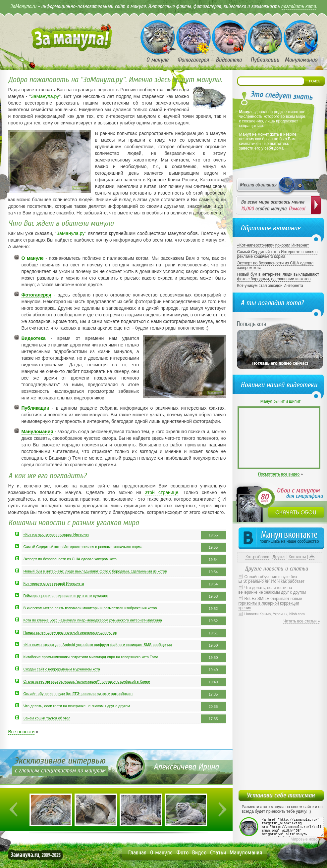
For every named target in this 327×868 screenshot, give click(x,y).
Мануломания (37, 432)
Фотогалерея (36, 295)
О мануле (33, 258)
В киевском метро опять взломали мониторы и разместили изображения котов (90, 608)
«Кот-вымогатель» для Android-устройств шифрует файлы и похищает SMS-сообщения (98, 645)
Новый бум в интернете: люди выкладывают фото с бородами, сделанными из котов (95, 571)
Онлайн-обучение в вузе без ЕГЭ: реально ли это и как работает (78, 694)
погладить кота (298, 6)
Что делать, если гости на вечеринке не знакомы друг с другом (77, 706)
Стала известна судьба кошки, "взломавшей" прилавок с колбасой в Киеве (87, 681)
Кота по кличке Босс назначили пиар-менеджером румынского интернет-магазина (93, 620)
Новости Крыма (258, 614)
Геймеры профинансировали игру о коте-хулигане (66, 596)
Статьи (218, 853)
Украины (280, 614)
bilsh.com (297, 614)
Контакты (297, 557)
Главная (137, 853)
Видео (199, 853)
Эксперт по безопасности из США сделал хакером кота (70, 559)
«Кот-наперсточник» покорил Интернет (56, 534)
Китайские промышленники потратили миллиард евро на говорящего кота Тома (91, 657)
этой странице (162, 492)
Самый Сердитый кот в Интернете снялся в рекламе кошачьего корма (83, 547)
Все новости (22, 732)
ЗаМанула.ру (45, 96)
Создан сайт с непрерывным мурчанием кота (62, 669)
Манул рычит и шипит (281, 401)
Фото (182, 853)
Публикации (35, 408)
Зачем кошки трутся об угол (47, 718)
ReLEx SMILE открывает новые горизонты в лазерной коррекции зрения (270, 603)
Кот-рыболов (257, 557)
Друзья (279, 557)
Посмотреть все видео (279, 474)
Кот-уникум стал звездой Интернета (54, 583)
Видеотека (34, 338)
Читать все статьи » (301, 621)
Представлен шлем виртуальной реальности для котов (70, 632)
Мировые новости (307, 839)
